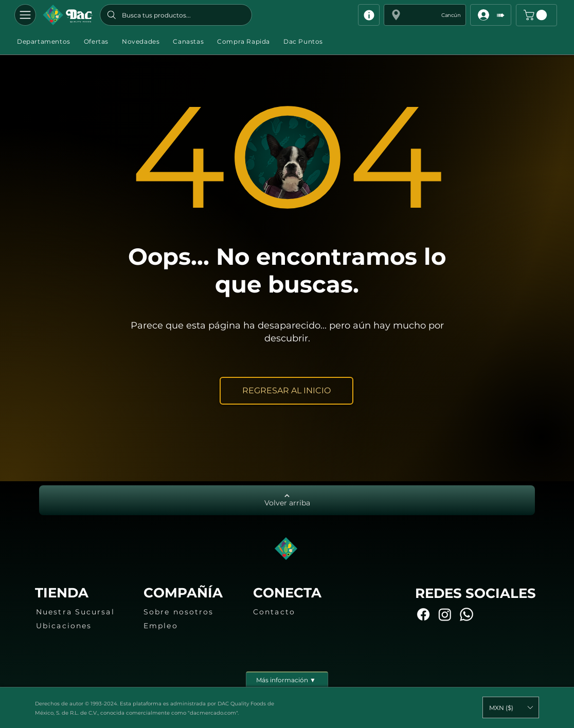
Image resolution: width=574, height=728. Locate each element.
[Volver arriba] (287, 500)
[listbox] (511, 707)
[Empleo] (189, 626)
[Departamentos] (25, 15)
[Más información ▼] (287, 679)
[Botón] (68, 15)
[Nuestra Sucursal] (82, 612)
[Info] (369, 15)
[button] (425, 15)
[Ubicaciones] (82, 626)
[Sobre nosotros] (189, 612)
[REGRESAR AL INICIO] (286, 391)
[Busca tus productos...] (176, 15)
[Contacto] (299, 612)
